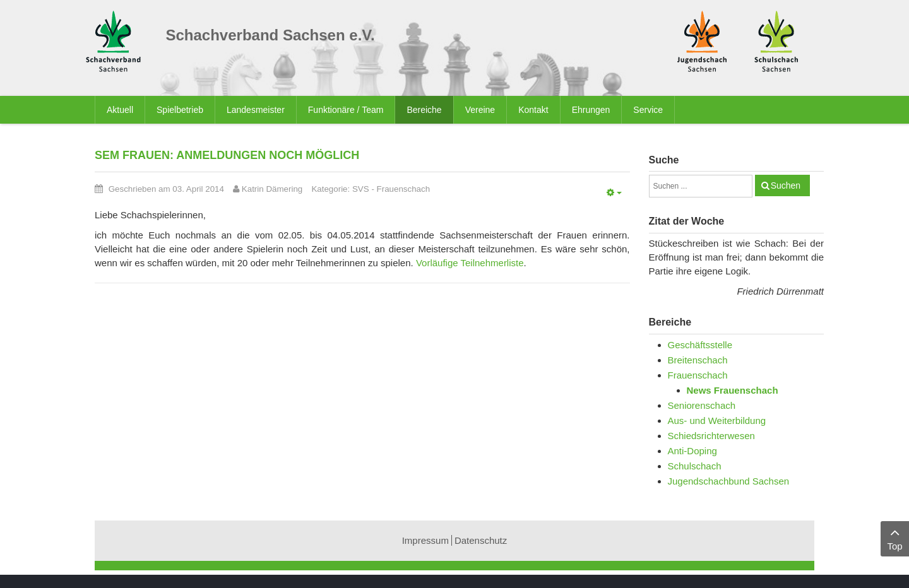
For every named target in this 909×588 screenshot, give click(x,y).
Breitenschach (698, 360)
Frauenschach (404, 189)
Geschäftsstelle (700, 345)
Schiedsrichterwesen (711, 436)
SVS (361, 189)
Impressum (425, 540)
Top (895, 538)
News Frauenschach (733, 390)
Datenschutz (481, 540)
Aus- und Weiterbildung (717, 420)
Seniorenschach (702, 405)
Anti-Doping (692, 451)
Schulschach (695, 466)
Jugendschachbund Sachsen (729, 481)
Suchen (786, 185)
